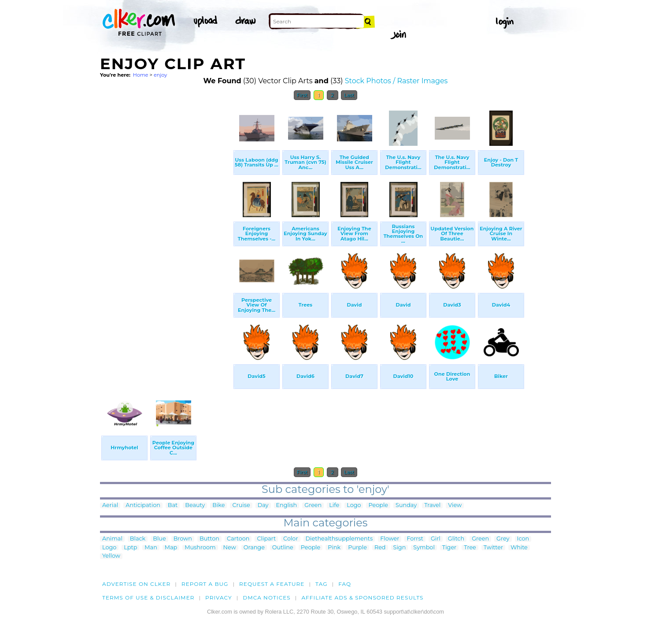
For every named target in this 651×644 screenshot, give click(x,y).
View (455, 505)
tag (321, 584)
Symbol (424, 548)
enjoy (160, 75)
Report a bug (205, 584)
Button (209, 539)
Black (138, 539)
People (378, 505)
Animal (112, 539)
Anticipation (143, 505)
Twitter (493, 548)
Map (171, 548)
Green (313, 505)
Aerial (110, 505)
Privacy (219, 598)
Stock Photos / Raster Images (396, 81)
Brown (183, 539)
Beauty (195, 505)
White (519, 548)
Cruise (241, 505)
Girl (436, 539)
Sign (400, 548)
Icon (523, 539)
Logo (354, 505)
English (287, 505)
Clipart (266, 539)
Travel (432, 505)
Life (334, 505)
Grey (503, 539)
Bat (173, 505)
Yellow (111, 556)
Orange (254, 548)
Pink (334, 548)
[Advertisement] (166, 237)
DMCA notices (267, 598)
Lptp (130, 548)
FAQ (345, 584)
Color (290, 539)
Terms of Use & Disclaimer (148, 598)
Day (263, 505)
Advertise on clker (136, 584)
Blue (159, 539)
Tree (470, 548)
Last (349, 95)
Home (141, 75)
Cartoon (238, 539)
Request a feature (272, 584)
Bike (218, 505)
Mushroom (200, 548)
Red (380, 548)
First (302, 95)
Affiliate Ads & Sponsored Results (362, 598)
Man (151, 548)
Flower (390, 539)
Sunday (406, 505)
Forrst (415, 539)
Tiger (449, 548)
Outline (283, 548)
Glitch (456, 539)
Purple (357, 548)
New (230, 548)
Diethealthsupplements (339, 539)
